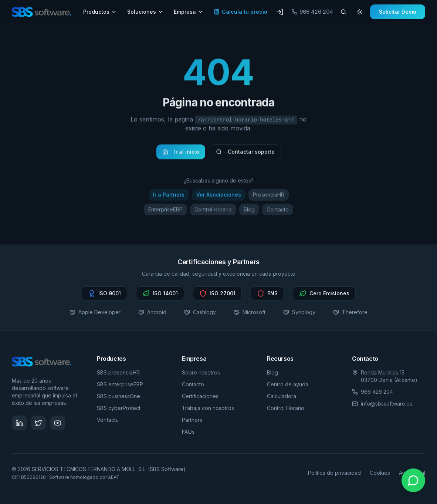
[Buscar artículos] (343, 12)
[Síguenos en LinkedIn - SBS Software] (19, 423)
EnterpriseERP (165, 211)
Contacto (278, 211)
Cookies (380, 473)
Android (152, 312)
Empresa (189, 12)
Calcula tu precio (240, 12)
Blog (249, 211)
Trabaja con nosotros (208, 408)
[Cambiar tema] (360, 12)
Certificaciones (200, 396)
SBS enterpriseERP (120, 384)
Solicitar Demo (398, 12)
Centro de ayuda (288, 384)
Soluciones (145, 12)
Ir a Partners (169, 196)
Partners (192, 420)
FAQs (188, 432)
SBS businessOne (118, 396)
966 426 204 (312, 12)
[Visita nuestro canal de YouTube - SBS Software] (58, 423)
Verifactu (108, 420)
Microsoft (250, 312)
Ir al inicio (181, 153)
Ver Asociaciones (219, 196)
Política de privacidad (334, 473)
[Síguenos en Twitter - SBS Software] (38, 423)
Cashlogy (200, 312)
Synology (299, 312)
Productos (100, 12)
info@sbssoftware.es (387, 404)
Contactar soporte (245, 153)
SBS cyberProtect (119, 408)
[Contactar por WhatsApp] (413, 480)
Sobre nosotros (201, 372)
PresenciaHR (269, 196)
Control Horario (213, 211)
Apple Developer (95, 312)
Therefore (350, 312)
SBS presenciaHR (118, 372)
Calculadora (282, 396)
